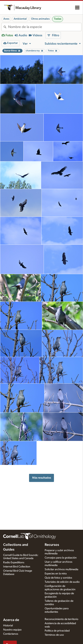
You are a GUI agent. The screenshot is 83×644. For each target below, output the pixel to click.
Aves (6, 19)
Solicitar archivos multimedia (61, 569)
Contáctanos (11, 634)
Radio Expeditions (14, 562)
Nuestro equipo (12, 630)
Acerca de (11, 620)
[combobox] (45, 27)
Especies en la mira (56, 574)
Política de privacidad (57, 631)
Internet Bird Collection (17, 567)
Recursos (52, 545)
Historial (8, 626)
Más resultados (42, 478)
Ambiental (20, 19)
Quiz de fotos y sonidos (58, 578)
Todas (58, 19)
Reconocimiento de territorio (61, 619)
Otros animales (40, 19)
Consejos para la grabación (61, 558)
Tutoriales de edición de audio (62, 582)
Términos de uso (54, 635)
